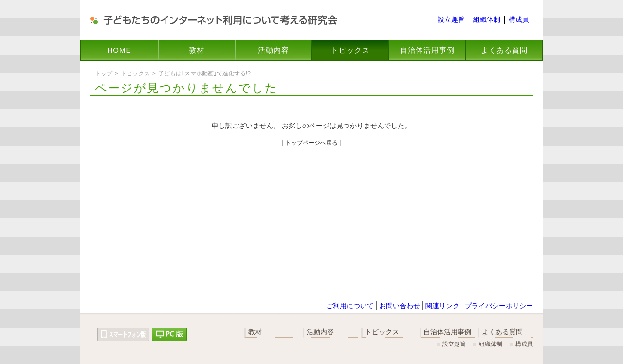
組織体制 (487, 19)
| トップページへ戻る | (312, 143)
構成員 (519, 19)
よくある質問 (504, 50)
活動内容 (274, 50)
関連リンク (442, 306)
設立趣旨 (451, 19)
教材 (197, 50)
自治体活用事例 (427, 50)
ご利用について (350, 306)
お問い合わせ (400, 306)
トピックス (350, 50)
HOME (119, 50)
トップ (104, 73)
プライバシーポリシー (499, 306)
